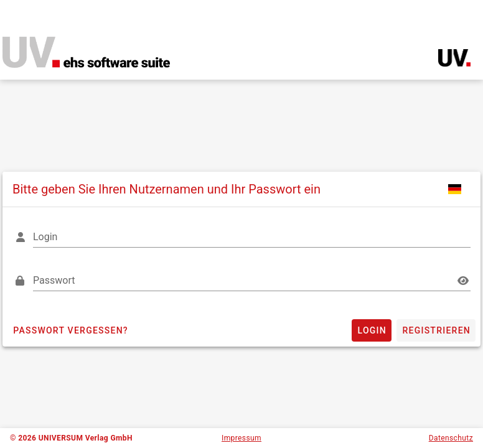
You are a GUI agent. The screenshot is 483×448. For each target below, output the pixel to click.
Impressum (241, 438)
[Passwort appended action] (463, 281)
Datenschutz (451, 438)
